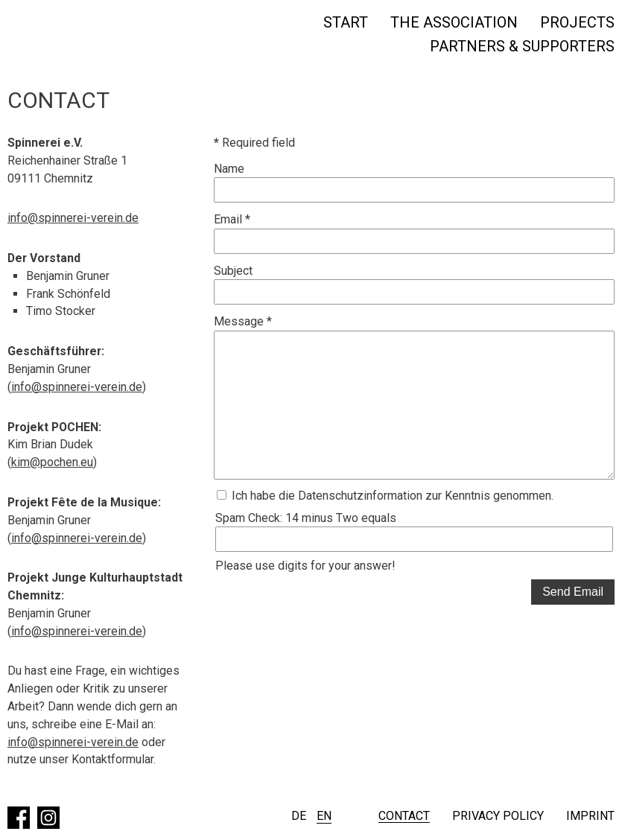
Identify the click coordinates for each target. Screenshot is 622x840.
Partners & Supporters (522, 46)
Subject (233, 271)
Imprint (590, 817)
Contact (404, 817)
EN (324, 816)
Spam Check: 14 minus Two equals (306, 519)
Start (346, 22)
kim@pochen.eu (52, 464)
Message (243, 322)
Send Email (573, 592)
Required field (254, 143)
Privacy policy (498, 817)
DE (299, 816)
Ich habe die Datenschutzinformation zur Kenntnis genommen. (385, 496)
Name (229, 169)
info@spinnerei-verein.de (73, 219)
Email (232, 220)
